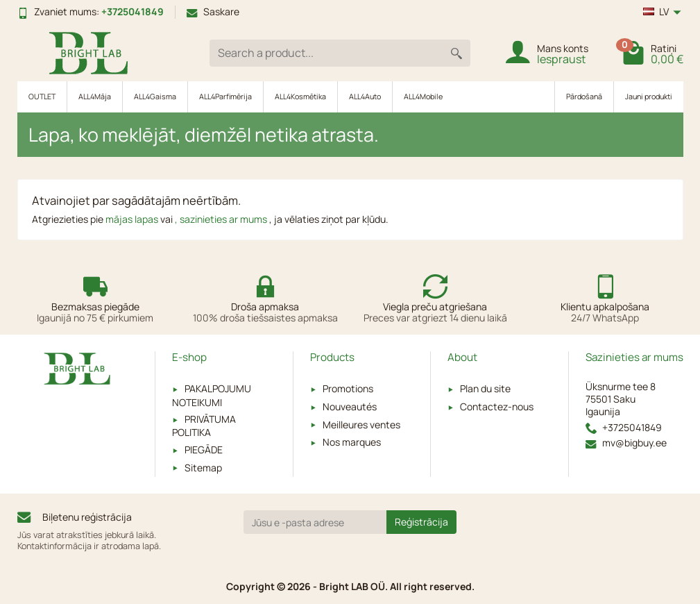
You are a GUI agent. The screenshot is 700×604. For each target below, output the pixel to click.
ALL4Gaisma (155, 97)
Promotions (348, 388)
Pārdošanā (584, 97)
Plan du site (485, 388)
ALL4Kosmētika (300, 97)
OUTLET (42, 97)
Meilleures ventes (361, 425)
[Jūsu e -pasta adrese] (315, 522)
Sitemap (203, 468)
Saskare (213, 11)
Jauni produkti (649, 97)
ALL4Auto (365, 97)
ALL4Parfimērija (225, 97)
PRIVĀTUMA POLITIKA (204, 426)
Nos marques (352, 442)
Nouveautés (350, 406)
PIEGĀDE (204, 450)
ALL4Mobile (423, 97)
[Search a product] (326, 53)
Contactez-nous (497, 406)
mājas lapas (133, 219)
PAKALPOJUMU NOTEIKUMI (212, 395)
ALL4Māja (95, 97)
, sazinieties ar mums (222, 219)
